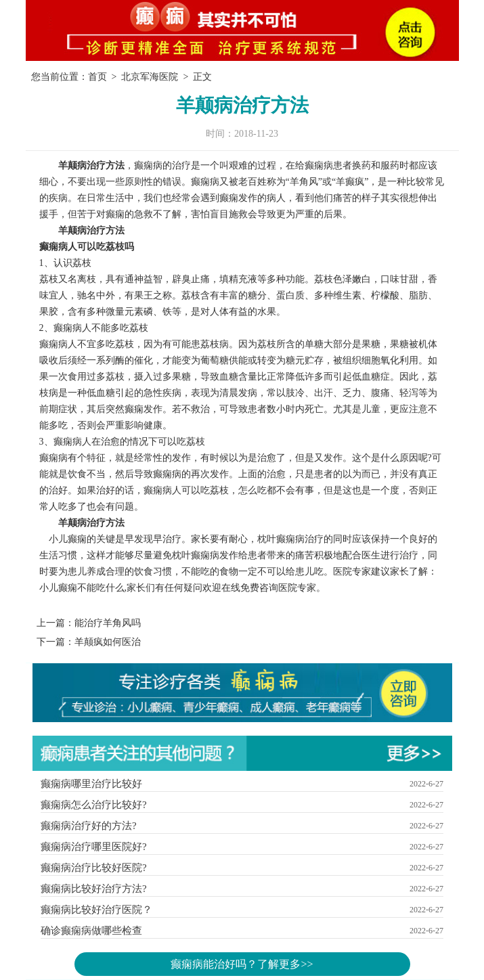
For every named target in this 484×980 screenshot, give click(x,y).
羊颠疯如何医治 (108, 642)
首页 (97, 77)
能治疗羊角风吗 (108, 623)
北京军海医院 (150, 77)
